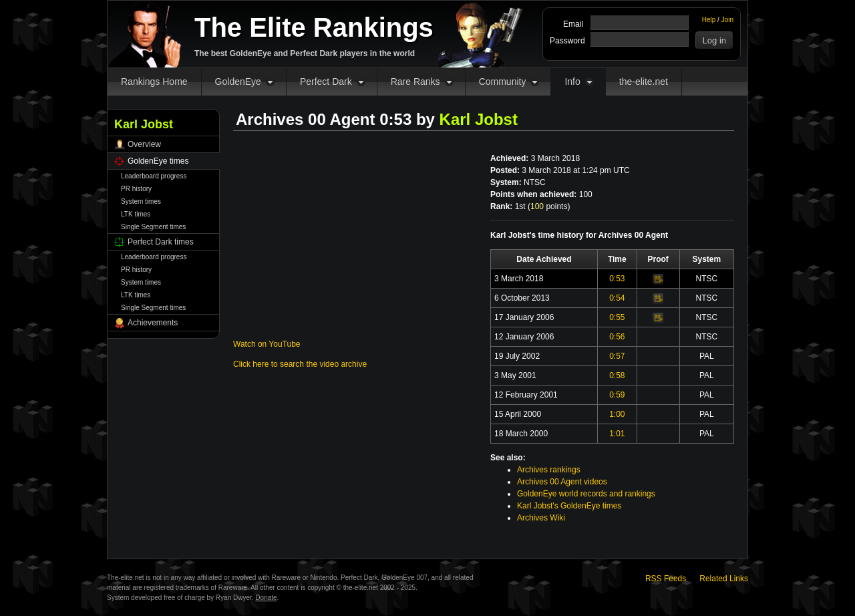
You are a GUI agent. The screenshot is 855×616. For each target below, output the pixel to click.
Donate (266, 598)
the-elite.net (644, 82)
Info (572, 82)
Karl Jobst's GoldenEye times (569, 506)
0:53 (617, 279)
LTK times (136, 214)
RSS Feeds (666, 579)
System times (141, 201)
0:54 (617, 298)
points (549, 206)
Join (727, 20)
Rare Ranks (415, 82)
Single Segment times (153, 227)
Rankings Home (154, 82)
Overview (144, 144)
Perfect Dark (326, 82)
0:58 (617, 375)
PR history (136, 189)
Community (503, 82)
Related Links (724, 579)
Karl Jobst (479, 119)
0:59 (617, 395)
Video (658, 279)
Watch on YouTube (267, 344)
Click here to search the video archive (300, 364)
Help (709, 20)
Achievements (153, 323)
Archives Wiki (541, 518)
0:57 (617, 356)
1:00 (617, 414)
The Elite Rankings (314, 27)
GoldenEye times (158, 161)
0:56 (617, 337)
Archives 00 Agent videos (562, 482)
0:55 (617, 317)
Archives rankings (549, 470)
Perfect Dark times (161, 242)
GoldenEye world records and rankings (586, 494)
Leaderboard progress (154, 176)
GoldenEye (238, 82)
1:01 (617, 434)
